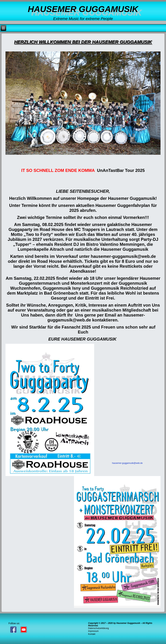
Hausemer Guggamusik (83, 9)
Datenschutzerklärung (98, 628)
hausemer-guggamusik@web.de (127, 463)
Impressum (93, 631)
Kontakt (92, 634)
